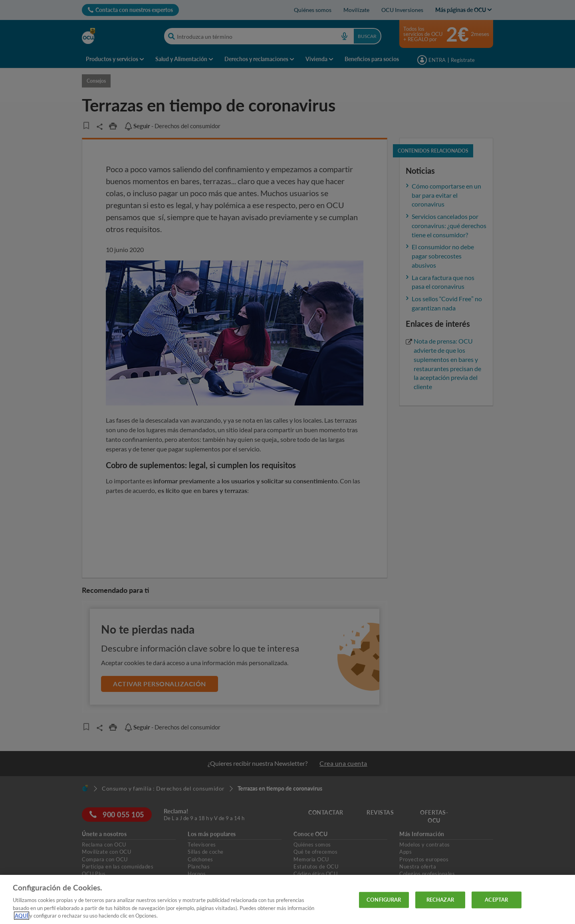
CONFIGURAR (384, 900)
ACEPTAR (496, 900)
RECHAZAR (440, 900)
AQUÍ (22, 916)
